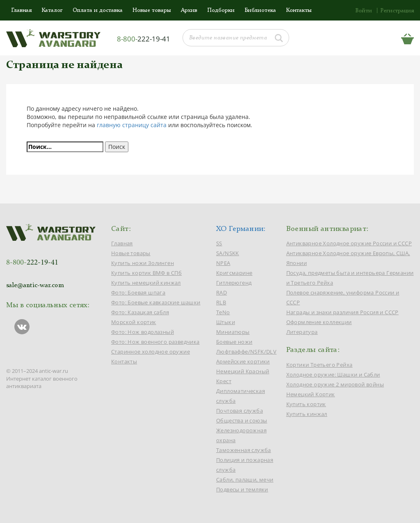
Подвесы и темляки (242, 489)
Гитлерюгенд (234, 283)
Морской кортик (134, 322)
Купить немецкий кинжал (146, 283)
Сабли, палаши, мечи (245, 480)
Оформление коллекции (319, 322)
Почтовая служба (240, 411)
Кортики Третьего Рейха (320, 365)
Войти (364, 11)
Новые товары (152, 10)
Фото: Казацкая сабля (140, 312)
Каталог (52, 10)
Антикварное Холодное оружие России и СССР (349, 243)
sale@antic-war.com (35, 285)
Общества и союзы (242, 420)
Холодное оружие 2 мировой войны (335, 384)
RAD (221, 292)
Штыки (226, 322)
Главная (21, 10)
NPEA (223, 263)
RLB (221, 302)
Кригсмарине (234, 273)
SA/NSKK (228, 253)
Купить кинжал (307, 414)
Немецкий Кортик (311, 394)
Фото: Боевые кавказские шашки (156, 302)
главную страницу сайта (132, 125)
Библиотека (260, 10)
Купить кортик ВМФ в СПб (146, 273)
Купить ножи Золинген (143, 263)
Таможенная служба (244, 450)
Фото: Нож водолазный (143, 332)
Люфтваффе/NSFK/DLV (246, 352)
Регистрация (397, 11)
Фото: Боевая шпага (138, 292)
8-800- (144, 39)
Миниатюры (233, 332)
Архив (189, 10)
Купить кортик (306, 404)
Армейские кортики (243, 361)
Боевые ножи (234, 342)
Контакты (299, 10)
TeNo (223, 312)
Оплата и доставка (98, 10)
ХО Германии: (241, 229)
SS (219, 243)
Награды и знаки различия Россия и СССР (342, 312)
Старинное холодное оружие (151, 352)
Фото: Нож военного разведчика (155, 342)
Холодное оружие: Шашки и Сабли (333, 375)
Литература (302, 332)
